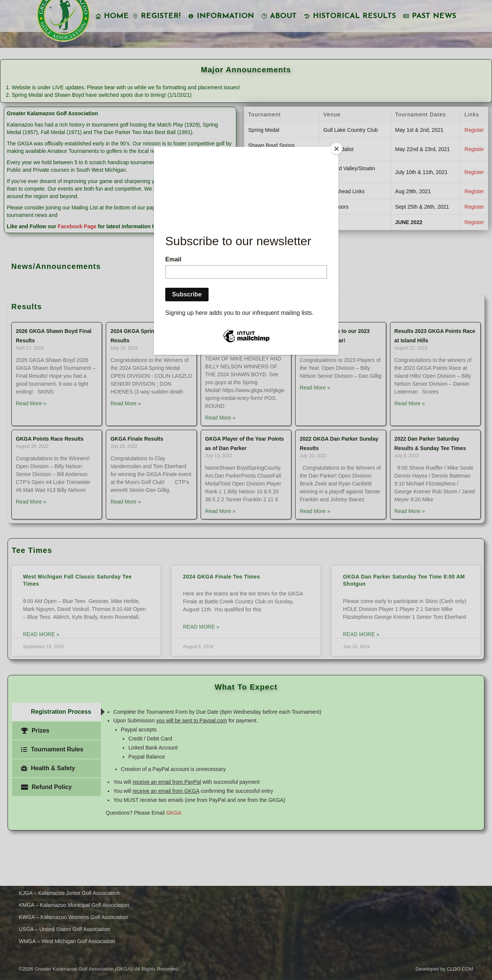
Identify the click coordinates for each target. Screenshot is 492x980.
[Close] (337, 149)
